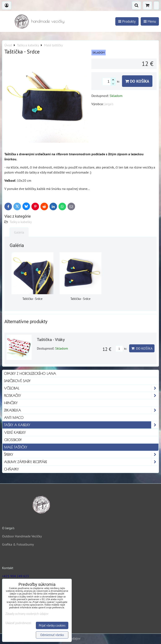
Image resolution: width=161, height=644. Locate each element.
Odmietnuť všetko (52, 635)
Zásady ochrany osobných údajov (27, 614)
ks (121, 349)
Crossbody (13, 440)
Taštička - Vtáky (51, 340)
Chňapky (11, 469)
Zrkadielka (81, 410)
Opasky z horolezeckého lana (30, 374)
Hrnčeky (11, 403)
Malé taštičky (16, 447)
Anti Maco (14, 418)
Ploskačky (81, 396)
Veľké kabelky (15, 432)
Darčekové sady (17, 381)
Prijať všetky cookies (52, 625)
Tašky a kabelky (21, 222)
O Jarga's (8, 528)
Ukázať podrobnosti (18, 623)
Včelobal (81, 388)
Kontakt (8, 568)
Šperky (81, 455)
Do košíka (137, 81)
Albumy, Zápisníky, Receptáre (81, 462)
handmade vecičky (48, 21)
